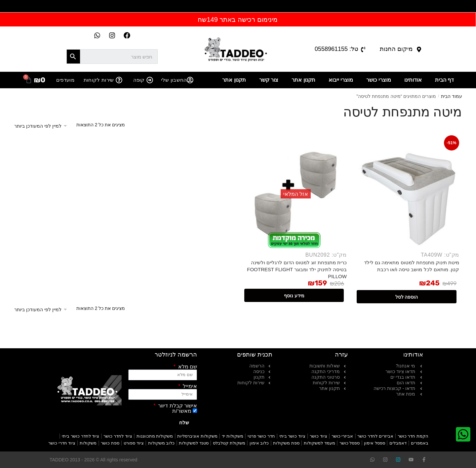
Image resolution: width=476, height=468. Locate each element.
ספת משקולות (286, 443)
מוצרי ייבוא (341, 80)
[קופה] (150, 80)
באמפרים (420, 443)
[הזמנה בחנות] (43, 126)
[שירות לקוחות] (119, 80)
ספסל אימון (375, 443)
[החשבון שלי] (190, 80)
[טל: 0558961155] (363, 49)
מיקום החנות (396, 49)
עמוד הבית (452, 96)
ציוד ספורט (134, 443)
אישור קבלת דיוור (177, 406)
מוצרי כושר (378, 80)
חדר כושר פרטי (261, 436)
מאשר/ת (182, 411)
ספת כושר (110, 443)
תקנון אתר (303, 80)
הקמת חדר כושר (413, 436)
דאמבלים (398, 443)
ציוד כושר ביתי (292, 436)
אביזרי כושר (342, 436)
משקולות (88, 443)
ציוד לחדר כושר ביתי (80, 436)
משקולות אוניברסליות (197, 436)
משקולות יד (233, 436)
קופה (139, 80)
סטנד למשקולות (194, 443)
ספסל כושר (350, 443)
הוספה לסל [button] (407, 297)
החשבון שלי (174, 80)
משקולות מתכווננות (155, 436)
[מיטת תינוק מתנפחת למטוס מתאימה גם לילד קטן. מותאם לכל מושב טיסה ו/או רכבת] (407, 195)
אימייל (189, 386)
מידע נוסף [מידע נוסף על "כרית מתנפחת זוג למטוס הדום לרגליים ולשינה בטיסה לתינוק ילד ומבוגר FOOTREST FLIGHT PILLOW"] (294, 296)
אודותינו (413, 80)
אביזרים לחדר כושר (375, 436)
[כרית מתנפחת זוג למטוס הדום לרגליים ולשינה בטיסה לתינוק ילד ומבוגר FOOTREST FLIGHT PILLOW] (294, 195)
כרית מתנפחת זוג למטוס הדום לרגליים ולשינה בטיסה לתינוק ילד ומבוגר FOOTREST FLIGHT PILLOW (297, 269)
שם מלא (187, 367)
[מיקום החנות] (419, 49)
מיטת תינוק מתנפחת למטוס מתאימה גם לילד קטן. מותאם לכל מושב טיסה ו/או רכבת (412, 266)
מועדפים (65, 80)
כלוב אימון (259, 443)
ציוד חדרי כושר (62, 443)
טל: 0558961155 (337, 49)
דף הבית (444, 80)
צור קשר (269, 80)
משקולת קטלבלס (229, 443)
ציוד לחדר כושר (118, 436)
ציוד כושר (318, 436)
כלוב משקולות (161, 443)
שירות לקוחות (99, 80)
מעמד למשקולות (319, 443)
